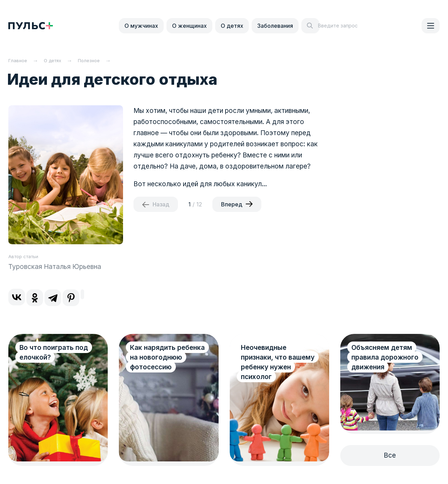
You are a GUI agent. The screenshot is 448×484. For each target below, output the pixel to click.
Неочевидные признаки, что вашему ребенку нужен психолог (278, 362)
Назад (161, 204)
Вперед (232, 204)
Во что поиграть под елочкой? (54, 352)
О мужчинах (141, 26)
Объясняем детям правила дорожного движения (385, 357)
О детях (232, 26)
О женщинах (189, 26)
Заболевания (275, 26)
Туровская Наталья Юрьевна (55, 267)
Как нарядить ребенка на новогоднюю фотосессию (167, 357)
